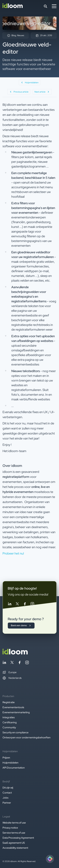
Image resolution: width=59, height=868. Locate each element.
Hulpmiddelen (10, 763)
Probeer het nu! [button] (13, 553)
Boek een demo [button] (21, 625)
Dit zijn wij (8, 788)
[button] (10, 672)
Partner (7, 803)
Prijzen (6, 758)
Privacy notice (10, 828)
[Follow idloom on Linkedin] (10, 604)
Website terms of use (14, 823)
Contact (7, 793)
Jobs (5, 798)
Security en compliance (15, 732)
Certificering (10, 722)
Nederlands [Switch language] (12, 678)
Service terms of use (14, 833)
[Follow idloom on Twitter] (17, 604)
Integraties (9, 717)
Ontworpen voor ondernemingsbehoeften (27, 738)
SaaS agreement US (14, 843)
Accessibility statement (15, 848)
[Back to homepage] (15, 654)
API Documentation (14, 768)
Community (9, 727)
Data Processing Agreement (18, 838)
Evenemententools (13, 707)
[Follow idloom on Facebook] (25, 604)
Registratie (9, 702)
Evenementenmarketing (16, 712)
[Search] (45, 6)
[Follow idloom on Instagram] (32, 604)
